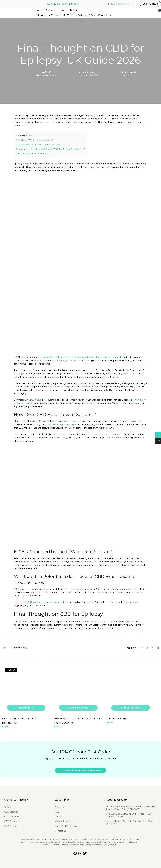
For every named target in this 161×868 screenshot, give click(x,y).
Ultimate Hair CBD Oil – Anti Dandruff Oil (25, 718)
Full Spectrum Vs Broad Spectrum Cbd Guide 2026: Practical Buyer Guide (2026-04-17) (131, 806)
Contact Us (104, 15)
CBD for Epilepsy (19, 648)
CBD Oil (73, 10)
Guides (125, 75)
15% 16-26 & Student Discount (63, 4)
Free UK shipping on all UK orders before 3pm (134, 4)
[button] (151, 12)
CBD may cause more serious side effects (48, 602)
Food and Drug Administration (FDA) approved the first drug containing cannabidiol (82, 357)
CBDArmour (35, 400)
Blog (63, 10)
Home (39, 10)
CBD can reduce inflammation (62, 424)
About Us (51, 10)
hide (31, 136)
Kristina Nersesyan (47, 75)
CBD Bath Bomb (116, 718)
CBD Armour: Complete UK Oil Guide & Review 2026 (65, 15)
